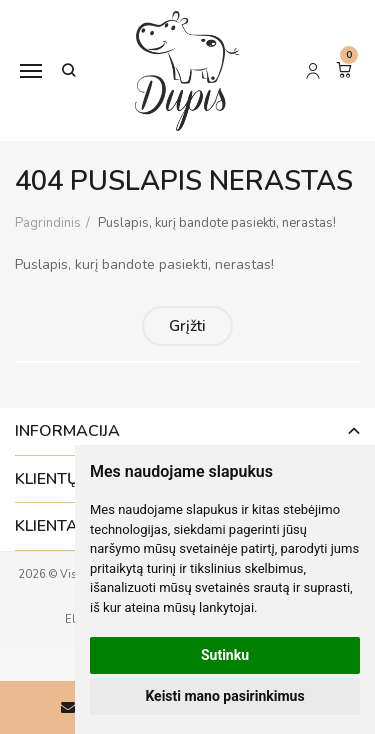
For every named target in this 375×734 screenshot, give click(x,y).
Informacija (67, 431)
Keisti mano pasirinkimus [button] (224, 696)
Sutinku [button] (225, 655)
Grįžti (187, 326)
